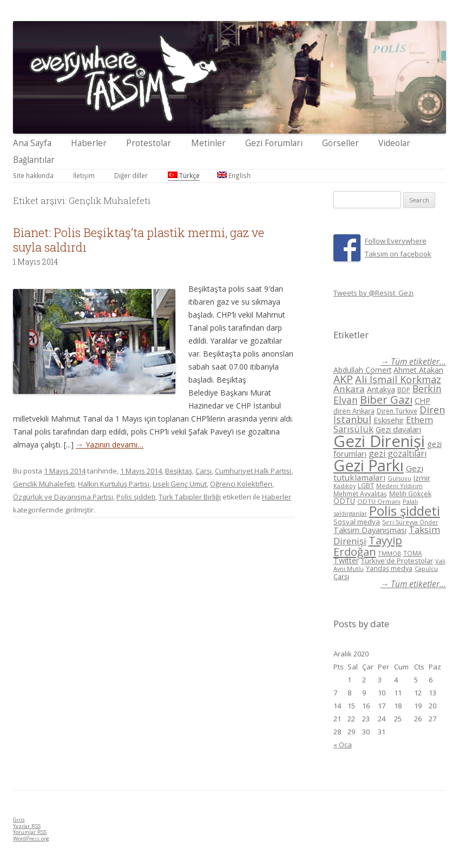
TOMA (412, 553)
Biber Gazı (386, 399)
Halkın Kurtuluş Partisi (114, 484)
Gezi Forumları (274, 143)
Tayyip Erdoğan (368, 546)
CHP (422, 400)
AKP (343, 379)
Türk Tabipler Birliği (190, 497)
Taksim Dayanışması (370, 530)
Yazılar (27, 826)
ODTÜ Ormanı (379, 501)
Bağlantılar (34, 160)
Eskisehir (389, 420)
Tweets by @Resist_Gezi (373, 293)
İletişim (84, 175)
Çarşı (204, 471)
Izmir (422, 478)
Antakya (381, 389)
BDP (404, 390)
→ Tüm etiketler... (413, 362)
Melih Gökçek (410, 494)
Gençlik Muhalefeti (44, 484)
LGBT (366, 486)
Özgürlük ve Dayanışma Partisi (63, 497)
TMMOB (390, 553)
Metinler (208, 143)
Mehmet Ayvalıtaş (360, 494)
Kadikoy (345, 486)
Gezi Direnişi (379, 441)
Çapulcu (426, 568)
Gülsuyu (399, 478)
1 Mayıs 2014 (141, 471)
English (234, 175)
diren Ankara (354, 411)
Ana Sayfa (32, 143)
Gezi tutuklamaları (378, 473)
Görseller (340, 143)
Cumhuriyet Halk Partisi (253, 471)
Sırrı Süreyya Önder (410, 522)
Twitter (346, 560)
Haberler (89, 143)
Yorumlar (30, 832)
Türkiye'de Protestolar (397, 561)
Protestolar (149, 143)
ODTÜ (344, 501)
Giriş (19, 820)
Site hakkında (33, 175)
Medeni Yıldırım (399, 486)
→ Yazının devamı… (110, 445)
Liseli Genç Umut (180, 484)
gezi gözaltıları (398, 453)
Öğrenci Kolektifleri (241, 484)
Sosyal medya (357, 522)
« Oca (343, 745)
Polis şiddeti (136, 497)
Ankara (349, 389)
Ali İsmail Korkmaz (398, 379)
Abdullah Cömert (362, 370)
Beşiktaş (179, 471)
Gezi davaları (398, 429)
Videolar (394, 143)
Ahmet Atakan (418, 370)
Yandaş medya (389, 568)
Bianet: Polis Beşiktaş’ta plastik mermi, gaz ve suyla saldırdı (139, 239)
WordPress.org (31, 839)
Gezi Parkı (369, 465)
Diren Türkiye (397, 411)
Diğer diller (131, 175)
